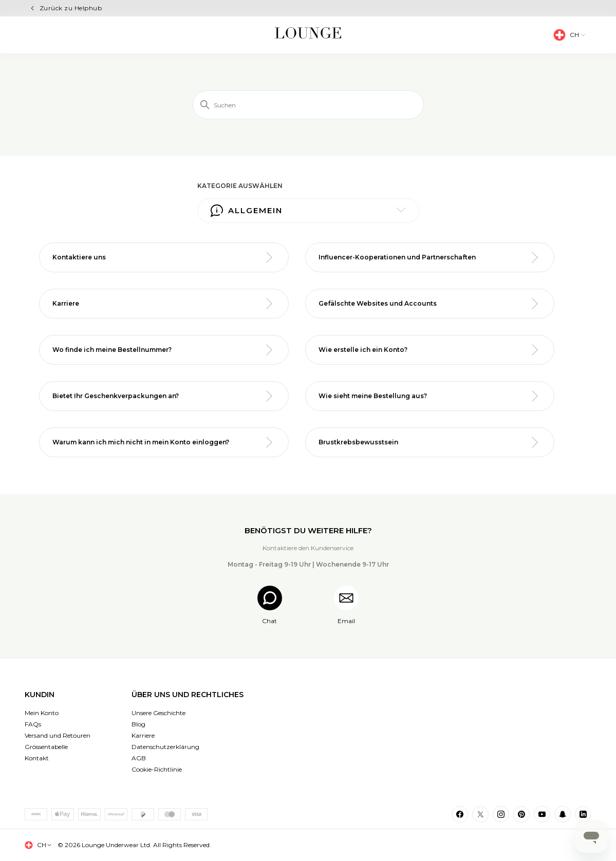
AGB (139, 758)
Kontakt (37, 758)
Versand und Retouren (58, 735)
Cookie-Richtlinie (157, 769)
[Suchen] (308, 105)
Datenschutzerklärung (165, 747)
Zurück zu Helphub (71, 8)
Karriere (143, 735)
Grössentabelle (46, 747)
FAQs (33, 724)
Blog (138, 724)
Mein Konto (42, 713)
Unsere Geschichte (158, 713)
